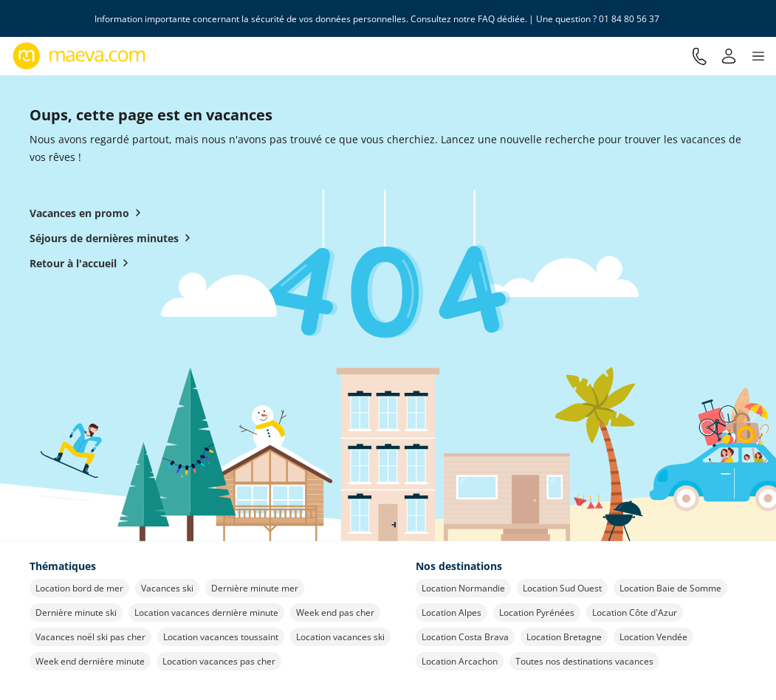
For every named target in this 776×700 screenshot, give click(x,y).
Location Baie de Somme (670, 588)
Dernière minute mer (255, 588)
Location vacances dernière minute (206, 612)
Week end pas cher (335, 612)
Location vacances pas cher (219, 661)
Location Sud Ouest (562, 588)
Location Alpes (451, 612)
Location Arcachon (460, 661)
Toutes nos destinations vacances (584, 661)
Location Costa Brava (465, 637)
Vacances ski (167, 588)
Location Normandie (463, 588)
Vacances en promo (88, 213)
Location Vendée (653, 637)
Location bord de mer (79, 588)
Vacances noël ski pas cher (90, 637)
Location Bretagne (564, 637)
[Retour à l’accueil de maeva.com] (79, 56)
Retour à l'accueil (82, 263)
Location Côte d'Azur (635, 612)
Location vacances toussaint (221, 637)
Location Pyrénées (537, 612)
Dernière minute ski (76, 612)
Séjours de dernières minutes (113, 238)
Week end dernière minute (90, 661)
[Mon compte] (729, 56)
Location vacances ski (340, 637)
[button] (758, 56)
